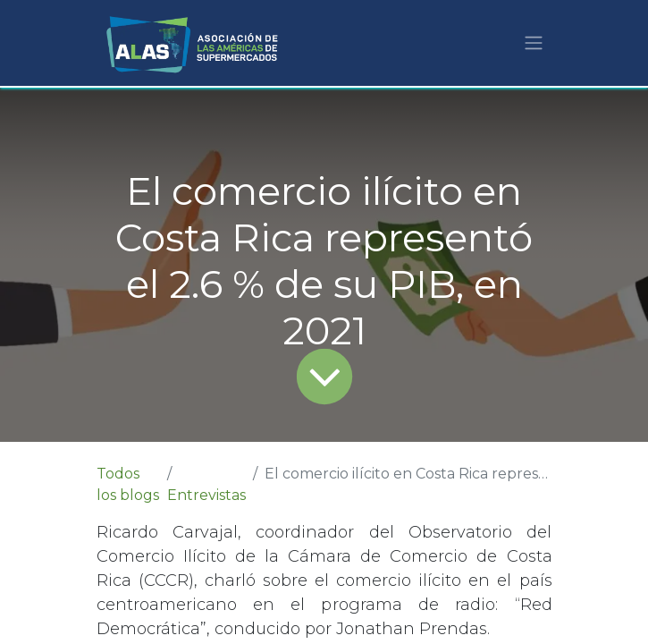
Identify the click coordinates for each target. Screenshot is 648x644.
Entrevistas (206, 495)
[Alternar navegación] (534, 43)
